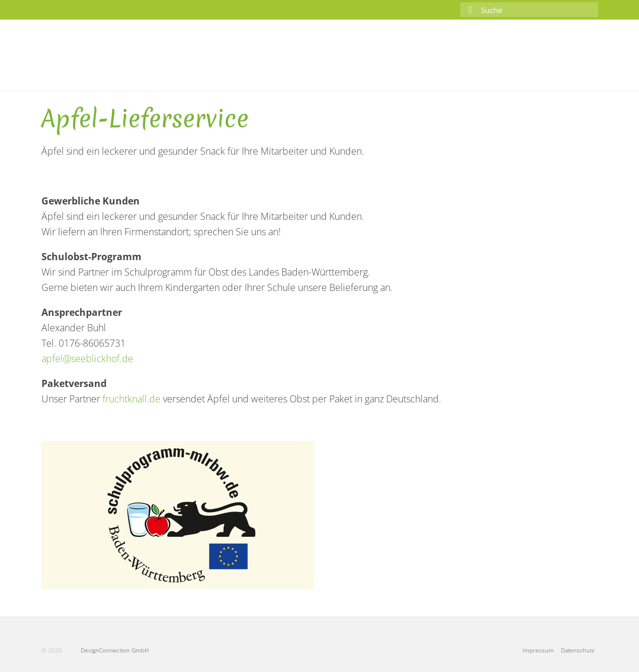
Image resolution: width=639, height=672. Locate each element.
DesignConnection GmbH (106, 650)
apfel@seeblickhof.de (87, 359)
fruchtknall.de (131, 399)
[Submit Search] (469, 10)
